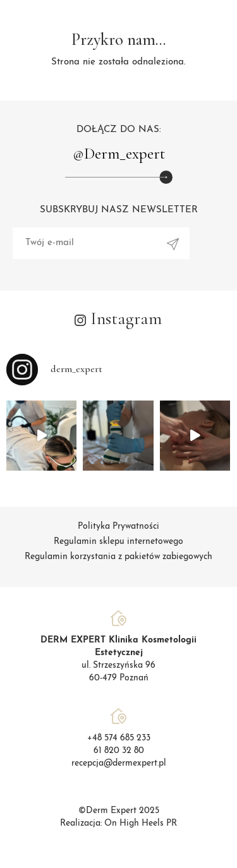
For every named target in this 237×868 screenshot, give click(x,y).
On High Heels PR (141, 823)
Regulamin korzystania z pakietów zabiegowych (118, 557)
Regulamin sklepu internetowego (118, 542)
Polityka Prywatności (118, 527)
